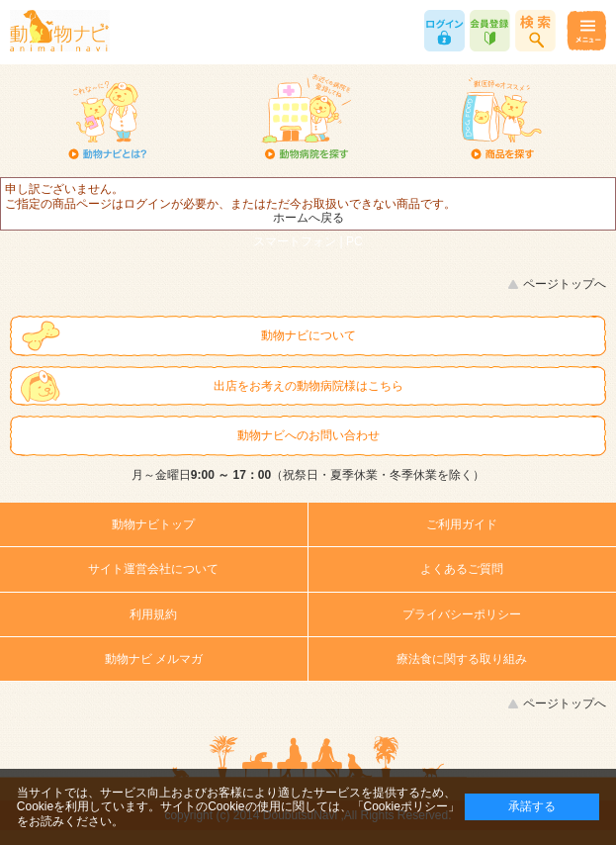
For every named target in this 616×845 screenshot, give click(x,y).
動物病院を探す (305, 119)
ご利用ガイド (462, 524)
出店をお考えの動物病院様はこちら (308, 386)
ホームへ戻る (308, 218)
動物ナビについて (308, 335)
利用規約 (153, 614)
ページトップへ (565, 284)
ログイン (444, 31)
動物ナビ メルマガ (154, 659)
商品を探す (502, 119)
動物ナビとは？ (108, 119)
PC (354, 241)
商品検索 (535, 31)
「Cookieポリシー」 (406, 806)
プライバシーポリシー (462, 614)
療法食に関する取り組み (462, 659)
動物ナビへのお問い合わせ (308, 435)
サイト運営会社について (153, 569)
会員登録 (490, 31)
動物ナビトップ (153, 524)
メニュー (586, 31)
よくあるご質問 (462, 569)
